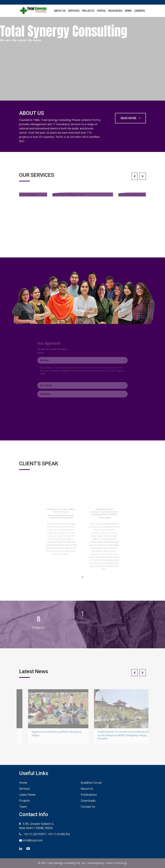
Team (23, 807)
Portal (101, 11)
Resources (115, 11)
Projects (88, 11)
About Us (60, 11)
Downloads (88, 801)
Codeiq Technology (116, 863)
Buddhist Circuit (91, 783)
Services (74, 11)
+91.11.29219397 (34, 834)
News (128, 11)
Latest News (27, 795)
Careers (140, 11)
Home (23, 783)
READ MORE (130, 118)
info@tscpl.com (32, 840)
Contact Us (88, 807)
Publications (89, 795)
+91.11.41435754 (59, 834)
